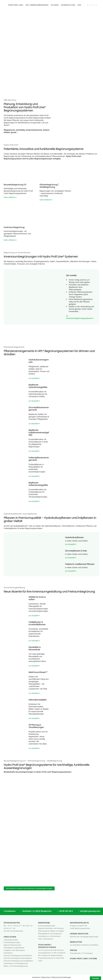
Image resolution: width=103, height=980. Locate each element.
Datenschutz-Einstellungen (61, 977)
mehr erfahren (10, 197)
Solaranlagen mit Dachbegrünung (16, 963)
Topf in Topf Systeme (46, 939)
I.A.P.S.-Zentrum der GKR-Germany (51, 950)
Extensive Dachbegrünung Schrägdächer (18, 961)
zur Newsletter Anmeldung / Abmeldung (84, 945)
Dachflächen (8, 953)
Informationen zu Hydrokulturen (49, 936)
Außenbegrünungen (11, 940)
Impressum (36, 977)
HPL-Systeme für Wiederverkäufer (50, 955)
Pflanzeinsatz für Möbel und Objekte (51, 931)
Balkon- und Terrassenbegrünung (16, 966)
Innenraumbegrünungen (47, 926)
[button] (6, 554)
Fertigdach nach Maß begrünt (14, 950)
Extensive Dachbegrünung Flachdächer (18, 956)
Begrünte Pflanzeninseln (12, 945)
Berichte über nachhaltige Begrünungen (84, 937)
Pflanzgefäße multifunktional (14, 948)
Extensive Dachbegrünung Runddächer (18, 958)
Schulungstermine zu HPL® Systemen (52, 953)
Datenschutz (46, 977)
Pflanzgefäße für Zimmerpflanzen (50, 934)
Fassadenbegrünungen (12, 942)
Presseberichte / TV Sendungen (81, 953)
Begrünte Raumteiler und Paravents (51, 928)
